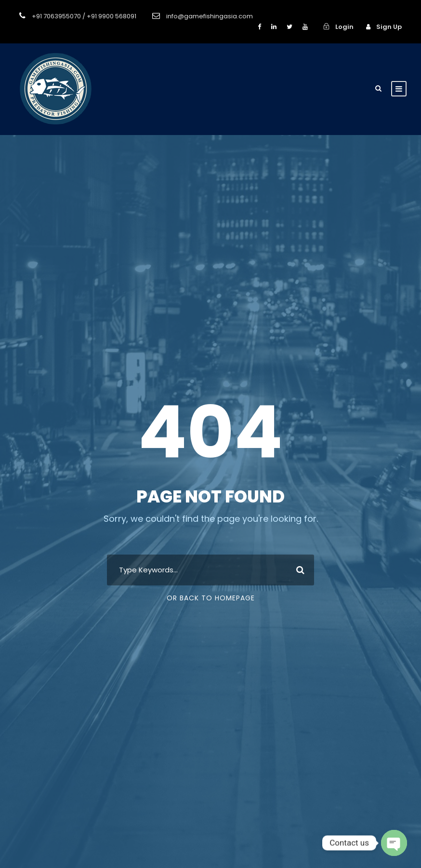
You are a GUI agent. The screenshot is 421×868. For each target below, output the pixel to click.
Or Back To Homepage (211, 598)
